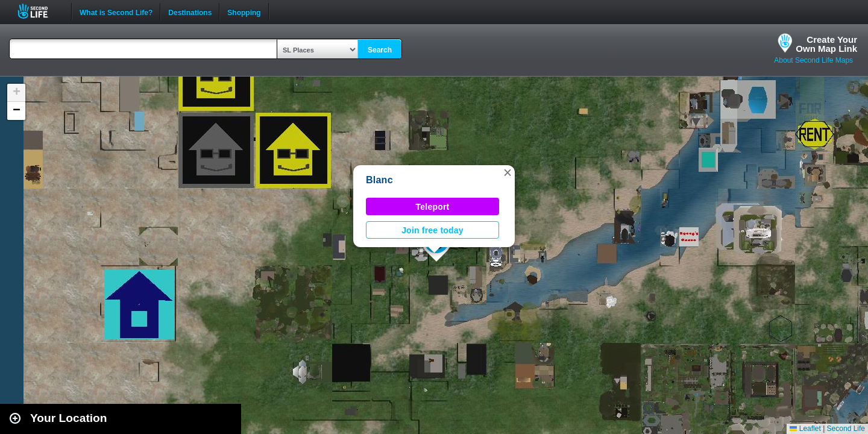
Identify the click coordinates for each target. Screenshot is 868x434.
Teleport (433, 207)
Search (380, 50)
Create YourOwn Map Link (826, 44)
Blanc (379, 180)
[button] (508, 172)
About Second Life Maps (813, 60)
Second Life (39, 11)
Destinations (190, 11)
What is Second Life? (116, 11)
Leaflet (805, 429)
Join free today (432, 230)
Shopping (244, 11)
